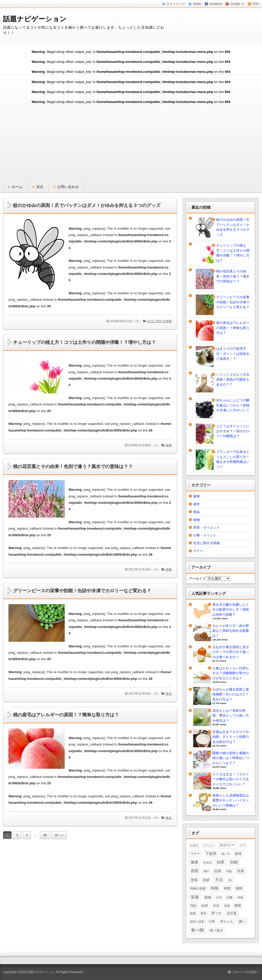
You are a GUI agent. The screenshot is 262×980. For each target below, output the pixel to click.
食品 (169, 694)
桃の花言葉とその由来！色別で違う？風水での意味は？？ (73, 466)
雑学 (196, 504)
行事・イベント (205, 535)
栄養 (195, 897)
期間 (239, 888)
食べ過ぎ (216, 930)
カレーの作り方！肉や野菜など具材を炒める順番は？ (231, 631)
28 (45, 835)
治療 (230, 897)
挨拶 (206, 880)
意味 (194, 880)
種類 (238, 906)
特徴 (240, 897)
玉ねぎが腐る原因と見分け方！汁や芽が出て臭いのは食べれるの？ (231, 652)
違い (242, 921)
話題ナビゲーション (35, 19)
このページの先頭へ (243, 972)
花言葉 (232, 913)
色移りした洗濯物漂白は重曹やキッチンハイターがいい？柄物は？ (231, 800)
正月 (219, 897)
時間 (227, 888)
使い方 (226, 854)
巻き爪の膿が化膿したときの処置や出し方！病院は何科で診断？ (231, 610)
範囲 (193, 913)
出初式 (208, 862)
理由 (193, 906)
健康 (196, 496)
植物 (169, 445)
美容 (203, 913)
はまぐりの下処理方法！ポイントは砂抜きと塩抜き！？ (233, 354)
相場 (227, 906)
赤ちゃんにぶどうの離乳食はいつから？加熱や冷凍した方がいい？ (233, 405)
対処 (229, 871)
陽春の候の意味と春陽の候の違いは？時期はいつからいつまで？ (231, 758)
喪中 (206, 871)
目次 (40, 187)
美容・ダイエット (206, 527)
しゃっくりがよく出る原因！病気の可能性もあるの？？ (233, 379)
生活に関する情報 (159, 321)
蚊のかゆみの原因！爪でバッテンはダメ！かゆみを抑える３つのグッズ (87, 205)
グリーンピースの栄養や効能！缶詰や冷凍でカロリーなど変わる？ (82, 591)
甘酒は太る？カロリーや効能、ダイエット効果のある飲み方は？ (231, 737)
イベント (209, 845)
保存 (238, 854)
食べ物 (197, 930)
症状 (216, 906)
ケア (243, 845)
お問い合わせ (68, 187)
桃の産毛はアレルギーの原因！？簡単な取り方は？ (66, 715)
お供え (194, 845)
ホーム (17, 187)
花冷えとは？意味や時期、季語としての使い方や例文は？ (231, 716)
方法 (219, 880)
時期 (215, 888)
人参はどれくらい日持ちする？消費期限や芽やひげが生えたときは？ (231, 673)
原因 (194, 871)
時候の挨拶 (198, 889)
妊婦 (217, 871)
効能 (234, 862)
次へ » (59, 835)
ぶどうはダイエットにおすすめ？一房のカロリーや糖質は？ (233, 431)
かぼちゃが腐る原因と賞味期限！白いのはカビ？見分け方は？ (231, 694)
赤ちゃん (227, 921)
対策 (241, 871)
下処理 (211, 854)
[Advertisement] (131, 143)
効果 (221, 862)
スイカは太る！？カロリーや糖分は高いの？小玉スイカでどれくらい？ (231, 779)
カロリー (227, 845)
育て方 (216, 913)
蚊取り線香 (197, 921)
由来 (205, 906)
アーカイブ (197, 579)
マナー (198, 551)
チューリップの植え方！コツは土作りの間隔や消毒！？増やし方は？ (84, 342)
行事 (212, 921)
